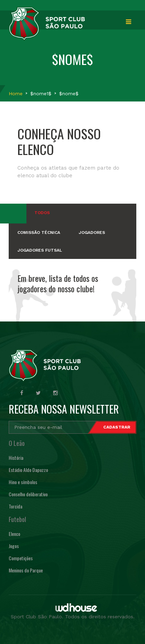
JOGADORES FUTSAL (40, 250)
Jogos (14, 546)
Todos (42, 213)
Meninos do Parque (26, 570)
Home (16, 93)
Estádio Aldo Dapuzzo (28, 470)
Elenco (14, 534)
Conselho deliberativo (28, 494)
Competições (21, 558)
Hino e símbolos (23, 482)
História (16, 458)
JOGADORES (92, 233)
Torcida (15, 506)
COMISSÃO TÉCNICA (39, 233)
